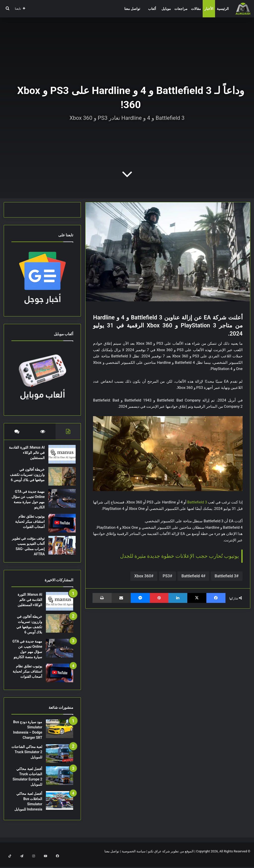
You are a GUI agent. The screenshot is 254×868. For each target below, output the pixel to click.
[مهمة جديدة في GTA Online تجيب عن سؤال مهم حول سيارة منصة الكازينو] (60, 504)
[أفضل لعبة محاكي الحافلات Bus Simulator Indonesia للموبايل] (60, 808)
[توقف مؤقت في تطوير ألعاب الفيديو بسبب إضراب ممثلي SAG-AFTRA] (60, 550)
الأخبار (209, 9)
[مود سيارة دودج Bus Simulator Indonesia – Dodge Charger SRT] (60, 736)
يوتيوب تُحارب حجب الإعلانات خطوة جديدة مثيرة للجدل (179, 556)
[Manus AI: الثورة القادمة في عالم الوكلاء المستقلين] (60, 457)
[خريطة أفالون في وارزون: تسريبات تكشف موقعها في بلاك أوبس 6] (60, 479)
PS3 (166, 576)
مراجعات (181, 9)
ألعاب (152, 9)
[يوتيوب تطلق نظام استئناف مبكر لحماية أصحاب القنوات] (60, 528)
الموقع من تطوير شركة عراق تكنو (171, 859)
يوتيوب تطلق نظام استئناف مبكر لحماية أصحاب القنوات (27, 527)
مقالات (196, 9)
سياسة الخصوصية (134, 859)
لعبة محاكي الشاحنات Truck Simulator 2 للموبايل (27, 760)
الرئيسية (223, 9)
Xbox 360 (143, 576)
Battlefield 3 (197, 502)
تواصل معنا (132, 9)
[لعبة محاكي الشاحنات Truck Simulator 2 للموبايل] (60, 761)
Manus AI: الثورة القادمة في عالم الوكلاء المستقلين (30, 455)
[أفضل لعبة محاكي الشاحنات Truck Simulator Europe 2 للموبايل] (60, 783)
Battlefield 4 (192, 576)
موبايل (166, 9)
